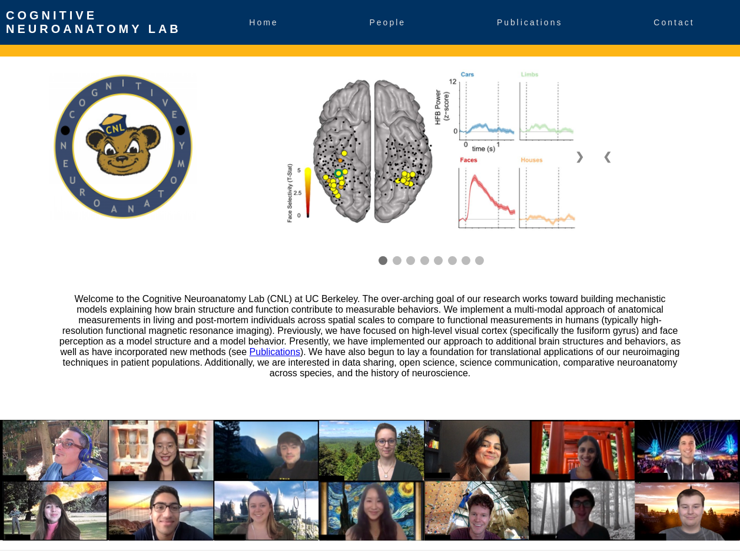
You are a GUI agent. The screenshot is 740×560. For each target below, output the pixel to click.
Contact (674, 22)
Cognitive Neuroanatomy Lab (94, 22)
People (388, 22)
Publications (530, 22)
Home (263, 22)
